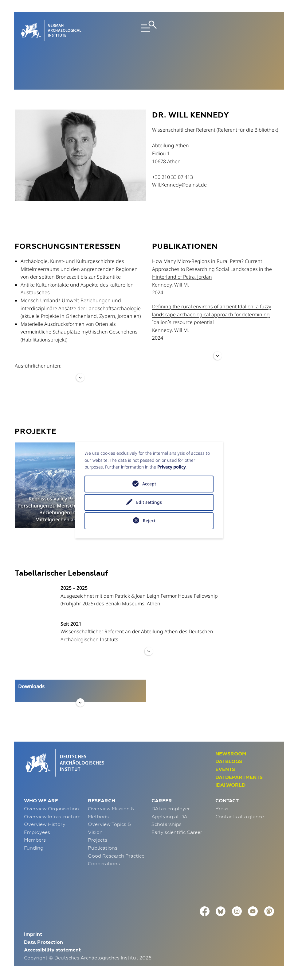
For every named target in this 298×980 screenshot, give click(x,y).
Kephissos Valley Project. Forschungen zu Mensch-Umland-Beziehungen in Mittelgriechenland (57, 509)
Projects (98, 840)
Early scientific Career (177, 832)
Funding (34, 848)
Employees (37, 832)
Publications (103, 848)
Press (222, 808)
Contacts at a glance (240, 816)
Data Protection (43, 942)
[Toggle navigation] (149, 30)
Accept (149, 484)
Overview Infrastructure (52, 816)
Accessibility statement (52, 950)
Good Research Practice (116, 856)
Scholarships (167, 824)
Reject (149, 521)
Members (35, 840)
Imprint (33, 934)
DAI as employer (171, 808)
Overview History (45, 824)
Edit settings (149, 502)
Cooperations (104, 863)
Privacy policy (171, 467)
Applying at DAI (170, 816)
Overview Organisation (51, 808)
